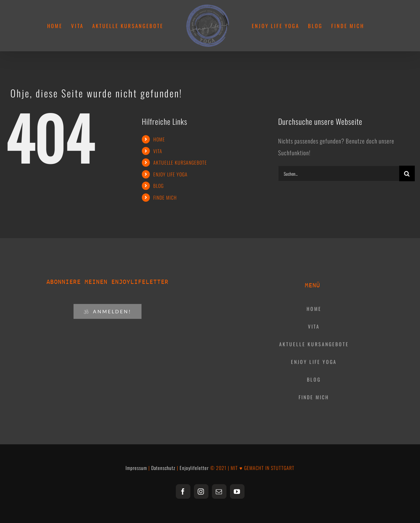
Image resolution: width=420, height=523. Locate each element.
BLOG (158, 186)
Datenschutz (163, 468)
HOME (159, 139)
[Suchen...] (339, 173)
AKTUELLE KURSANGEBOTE (180, 162)
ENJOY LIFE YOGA (170, 174)
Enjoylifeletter (194, 468)
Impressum (136, 468)
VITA (158, 151)
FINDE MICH (165, 197)
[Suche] (407, 173)
